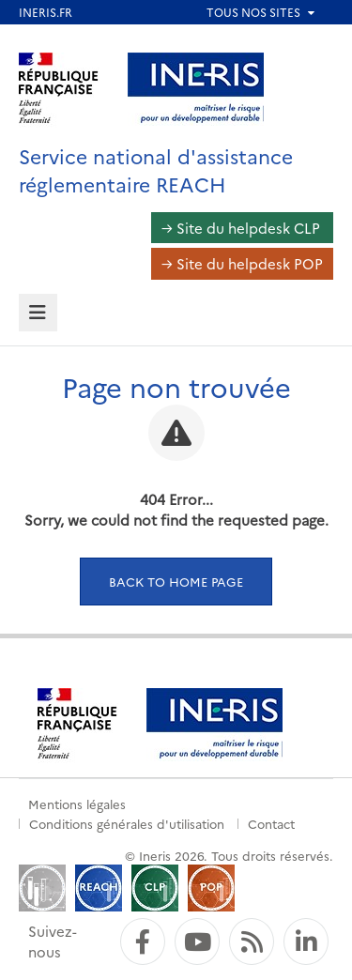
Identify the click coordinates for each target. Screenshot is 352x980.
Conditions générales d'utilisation (127, 823)
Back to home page (176, 581)
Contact (271, 823)
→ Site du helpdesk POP (242, 263)
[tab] (38, 313)
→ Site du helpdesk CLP (241, 228)
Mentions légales (77, 804)
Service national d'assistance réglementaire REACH (156, 169)
